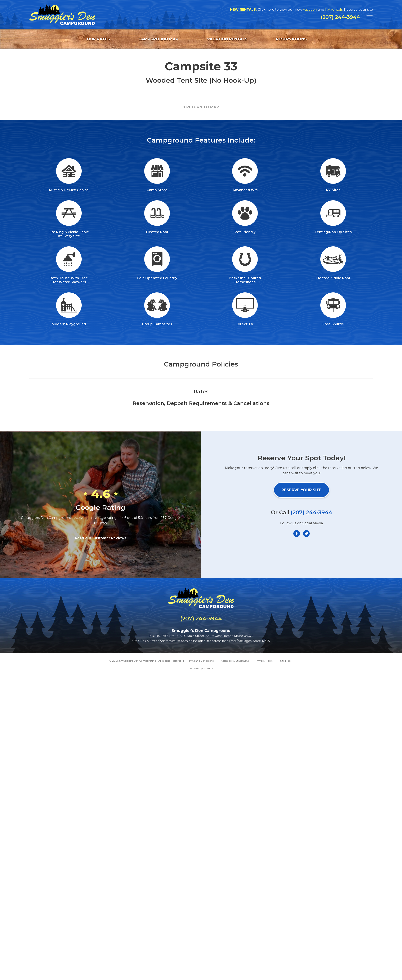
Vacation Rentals (227, 39)
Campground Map (158, 39)
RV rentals (336, 10)
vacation (312, 10)
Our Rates (98, 39)
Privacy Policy (264, 661)
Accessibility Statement (235, 661)
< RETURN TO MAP (201, 107)
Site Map (285, 661)
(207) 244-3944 (340, 17)
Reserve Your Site (301, 490)
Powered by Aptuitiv (201, 668)
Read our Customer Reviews (101, 538)
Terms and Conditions (200, 661)
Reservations (291, 39)
